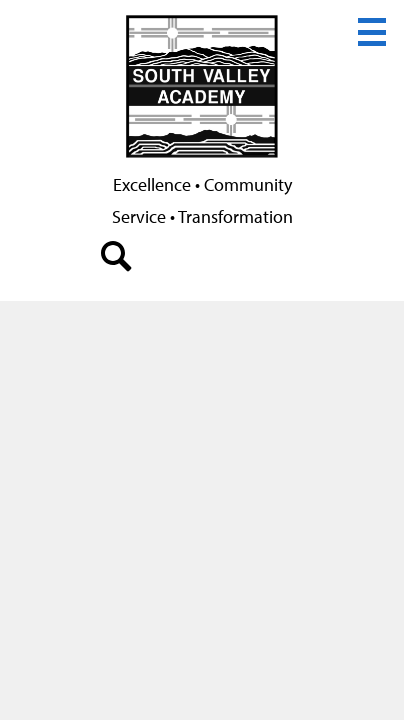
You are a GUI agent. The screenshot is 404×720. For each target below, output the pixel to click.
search (117, 261)
